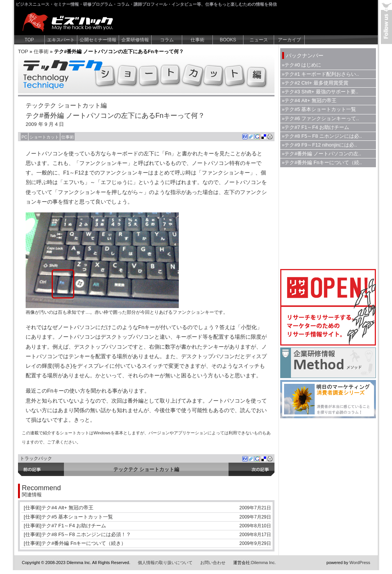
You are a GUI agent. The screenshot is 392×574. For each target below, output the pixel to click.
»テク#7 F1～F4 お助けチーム (315, 127)
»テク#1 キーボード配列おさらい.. (320, 74)
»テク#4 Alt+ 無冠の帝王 (309, 100)
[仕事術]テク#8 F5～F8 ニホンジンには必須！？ (77, 534)
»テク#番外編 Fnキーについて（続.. (322, 162)
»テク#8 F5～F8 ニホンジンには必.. (322, 136)
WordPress (360, 563)
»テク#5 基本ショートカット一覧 (319, 109)
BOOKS (228, 40)
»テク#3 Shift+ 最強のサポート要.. (320, 92)
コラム (167, 40)
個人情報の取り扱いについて (165, 563)
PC (24, 137)
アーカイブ (289, 40)
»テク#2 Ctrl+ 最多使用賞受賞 (315, 83)
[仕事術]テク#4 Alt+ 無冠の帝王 (59, 508)
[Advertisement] (328, 217)
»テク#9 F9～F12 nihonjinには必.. (319, 145)
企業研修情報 (135, 40)
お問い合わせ (213, 563)
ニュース (259, 40)
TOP (29, 40)
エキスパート (61, 40)
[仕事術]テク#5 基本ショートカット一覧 (68, 517)
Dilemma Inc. (263, 563)
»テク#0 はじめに (301, 65)
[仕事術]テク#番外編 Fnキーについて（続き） (75, 543)
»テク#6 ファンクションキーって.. (320, 118)
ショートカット (44, 137)
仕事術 (198, 40)
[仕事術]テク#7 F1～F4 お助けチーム (65, 526)
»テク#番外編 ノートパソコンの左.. (321, 154)
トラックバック (36, 458)
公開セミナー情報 (98, 40)
